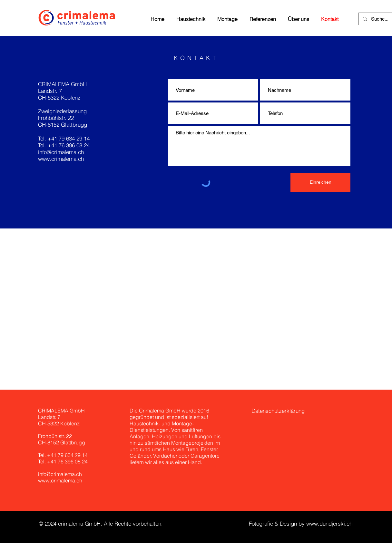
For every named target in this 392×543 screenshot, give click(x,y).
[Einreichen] (320, 182)
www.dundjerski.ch (329, 524)
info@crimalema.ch (61, 152)
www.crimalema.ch (61, 159)
